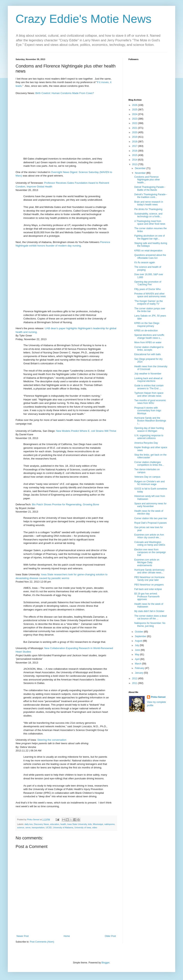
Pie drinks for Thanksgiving (148, 209)
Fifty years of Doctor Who (147, 289)
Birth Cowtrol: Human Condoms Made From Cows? (65, 93)
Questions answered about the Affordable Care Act (150, 256)
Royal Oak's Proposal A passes (150, 523)
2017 (135, 146)
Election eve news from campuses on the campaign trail (150, 552)
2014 (135, 160)
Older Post (110, 936)
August (139, 641)
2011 (135, 683)
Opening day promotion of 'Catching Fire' (148, 283)
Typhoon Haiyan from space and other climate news (149, 394)
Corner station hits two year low (151, 518)
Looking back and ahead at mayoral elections (148, 380)
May (137, 655)
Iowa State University (77, 824)
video (95, 827)
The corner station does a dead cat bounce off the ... (150, 617)
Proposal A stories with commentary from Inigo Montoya (148, 411)
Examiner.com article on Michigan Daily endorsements (147, 563)
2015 (135, 155)
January (139, 673)
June (138, 650)
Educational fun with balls (147, 354)
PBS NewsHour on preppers (149, 585)
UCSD (49, 827)
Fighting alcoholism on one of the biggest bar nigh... (150, 237)
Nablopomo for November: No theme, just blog (150, 624)
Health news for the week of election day (149, 512)
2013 (135, 164)
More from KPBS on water (148, 342)
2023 (135, 119)
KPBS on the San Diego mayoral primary (147, 325)
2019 (135, 137)
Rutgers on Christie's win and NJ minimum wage (150, 483)
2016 (135, 151)
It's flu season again (145, 263)
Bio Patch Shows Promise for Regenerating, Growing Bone (66, 504)
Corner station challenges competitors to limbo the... (149, 464)
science (21, 827)
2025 (135, 110)
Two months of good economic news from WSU (150, 402)
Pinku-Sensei (158, 697)
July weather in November (148, 374)
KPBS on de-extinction (146, 331)
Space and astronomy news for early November (150, 505)
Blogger (105, 963)
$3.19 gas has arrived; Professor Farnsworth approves (147, 596)
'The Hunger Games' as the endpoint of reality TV (149, 302)
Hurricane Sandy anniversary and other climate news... (149, 571)
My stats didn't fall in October (149, 611)
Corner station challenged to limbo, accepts (149, 349)
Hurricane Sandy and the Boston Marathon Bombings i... (150, 421)
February (140, 668)
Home (67, 936)
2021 (135, 128)
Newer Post (23, 936)
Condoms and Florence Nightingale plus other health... (147, 180)
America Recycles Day (146, 443)
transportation (38, 827)
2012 (135, 678)
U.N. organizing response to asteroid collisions (149, 437)
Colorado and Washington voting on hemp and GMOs (150, 544)
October (139, 632)
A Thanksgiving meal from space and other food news (150, 223)
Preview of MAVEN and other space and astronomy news (150, 295)
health (63, 824)
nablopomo (110, 824)
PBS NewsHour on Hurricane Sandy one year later (149, 579)
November (141, 173)
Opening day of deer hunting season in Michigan (149, 429)
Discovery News (41, 824)
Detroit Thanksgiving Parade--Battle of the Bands (150, 188)
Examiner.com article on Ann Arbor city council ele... (149, 536)
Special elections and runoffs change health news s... (149, 336)
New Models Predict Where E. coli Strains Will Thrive (86, 431)
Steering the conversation (52, 740)
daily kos (29, 824)
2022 (135, 123)
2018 (135, 142)
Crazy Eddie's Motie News (84, 19)
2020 (135, 132)
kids (90, 824)
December (141, 168)
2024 (135, 114)
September (141, 636)
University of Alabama (63, 827)
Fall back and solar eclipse (148, 589)
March (139, 664)
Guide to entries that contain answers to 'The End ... (149, 387)
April (138, 659)
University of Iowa (83, 827)
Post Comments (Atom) (42, 942)
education (55, 824)
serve (28, 827)
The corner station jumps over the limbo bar (150, 310)
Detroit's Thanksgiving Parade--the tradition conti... (151, 196)
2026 (135, 105)
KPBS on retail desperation (148, 251)
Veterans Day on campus (147, 477)
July (137, 645)
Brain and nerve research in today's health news (149, 203)
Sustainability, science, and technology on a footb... (148, 215)
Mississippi (98, 824)
